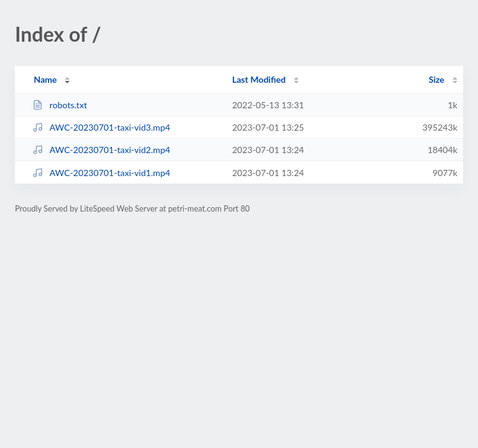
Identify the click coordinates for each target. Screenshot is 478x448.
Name (45, 79)
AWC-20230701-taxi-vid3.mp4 (101, 127)
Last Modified (259, 79)
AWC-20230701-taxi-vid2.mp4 (101, 150)
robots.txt (60, 105)
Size (437, 79)
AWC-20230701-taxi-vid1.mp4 (101, 173)
